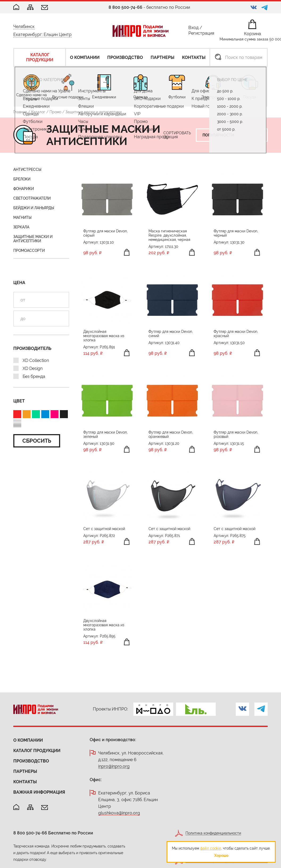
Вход (193, 29)
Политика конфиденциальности (213, 833)
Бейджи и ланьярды (34, 208)
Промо (55, 112)
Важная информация (39, 792)
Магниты (22, 217)
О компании (28, 740)
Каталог (38, 112)
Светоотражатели (32, 198)
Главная (20, 112)
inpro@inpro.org (114, 767)
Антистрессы (27, 169)
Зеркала (21, 227)
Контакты (25, 782)
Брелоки (22, 179)
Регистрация (201, 34)
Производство (31, 761)
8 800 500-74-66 (125, 7)
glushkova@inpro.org (119, 813)
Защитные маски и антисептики (33, 239)
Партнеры (25, 771)
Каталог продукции (37, 751)
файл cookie (211, 848)
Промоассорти (29, 251)
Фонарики (24, 189)
